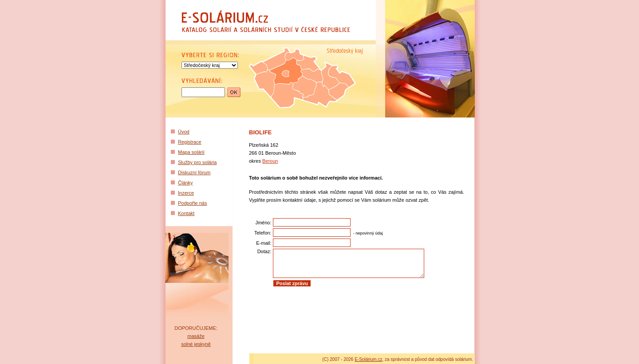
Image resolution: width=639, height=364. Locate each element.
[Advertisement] (354, 313)
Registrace (190, 142)
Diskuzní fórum (194, 172)
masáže (196, 336)
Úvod (184, 132)
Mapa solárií (191, 152)
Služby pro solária (197, 162)
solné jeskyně (196, 344)
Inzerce (186, 193)
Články (185, 183)
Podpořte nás (192, 203)
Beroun (270, 161)
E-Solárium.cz (368, 359)
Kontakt (186, 213)
